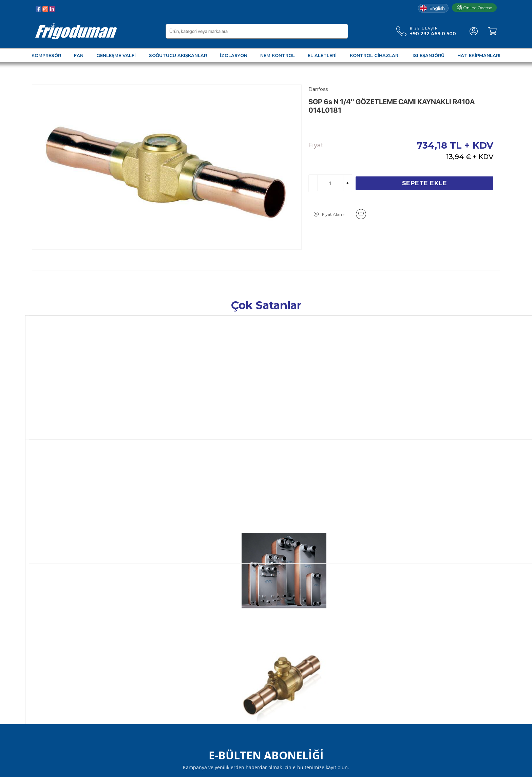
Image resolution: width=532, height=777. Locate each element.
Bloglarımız (204, 631)
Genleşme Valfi (50, 622)
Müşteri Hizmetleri (212, 622)
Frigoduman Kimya (213, 672)
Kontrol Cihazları (51, 672)
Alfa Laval (43, 416)
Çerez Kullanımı (129, 652)
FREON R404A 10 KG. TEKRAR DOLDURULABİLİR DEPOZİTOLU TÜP (457, 430)
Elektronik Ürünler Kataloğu (144, 672)
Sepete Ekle (425, 183)
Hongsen (236, 416)
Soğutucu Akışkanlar (56, 631)
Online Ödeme (474, 8)
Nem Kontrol (47, 652)
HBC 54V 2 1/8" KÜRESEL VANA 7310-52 (262, 427)
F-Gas (424, 416)
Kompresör (45, 601)
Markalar (200, 662)
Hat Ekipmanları (51, 693)
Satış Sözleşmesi (131, 611)
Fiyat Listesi (125, 693)
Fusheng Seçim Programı (141, 682)
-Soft (229, 768)
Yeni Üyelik (282, 611)
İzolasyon (43, 642)
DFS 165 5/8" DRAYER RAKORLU (360, 423)
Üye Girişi (280, 601)
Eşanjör (41, 682)
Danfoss (138, 416)
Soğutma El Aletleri (55, 662)
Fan (36, 611)
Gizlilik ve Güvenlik (132, 631)
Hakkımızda (204, 611)
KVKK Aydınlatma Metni (139, 662)
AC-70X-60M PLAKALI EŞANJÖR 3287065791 (71, 427)
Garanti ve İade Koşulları (139, 622)
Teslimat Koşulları (131, 642)
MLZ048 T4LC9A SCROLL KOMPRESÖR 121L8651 (160, 427)
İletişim (199, 652)
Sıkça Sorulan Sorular (215, 601)
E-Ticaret (246, 768)
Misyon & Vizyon (210, 642)
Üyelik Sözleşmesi (132, 601)
